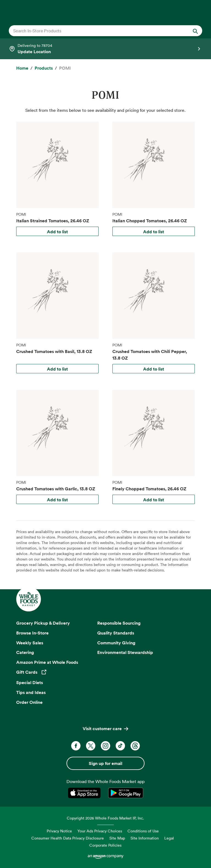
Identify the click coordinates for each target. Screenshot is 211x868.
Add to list (57, 232)
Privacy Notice (59, 831)
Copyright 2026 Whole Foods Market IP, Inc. (105, 818)
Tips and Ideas (31, 692)
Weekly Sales (30, 643)
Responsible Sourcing (119, 623)
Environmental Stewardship (125, 652)
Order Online (29, 702)
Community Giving (116, 643)
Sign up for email (105, 763)
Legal (169, 838)
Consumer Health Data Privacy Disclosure (68, 838)
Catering (25, 652)
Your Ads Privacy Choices (100, 831)
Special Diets (30, 682)
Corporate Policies (105, 845)
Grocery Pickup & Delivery (43, 623)
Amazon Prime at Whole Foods (47, 662)
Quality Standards (116, 633)
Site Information (145, 838)
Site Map (117, 838)
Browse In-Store (32, 633)
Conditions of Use (143, 831)
